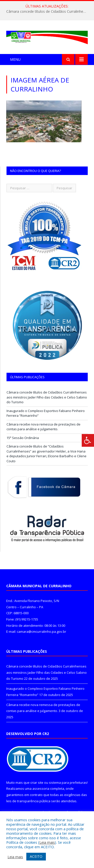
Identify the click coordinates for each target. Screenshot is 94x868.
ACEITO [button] (36, 856)
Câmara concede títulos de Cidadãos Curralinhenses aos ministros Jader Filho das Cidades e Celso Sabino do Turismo (48, 11)
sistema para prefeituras (68, 782)
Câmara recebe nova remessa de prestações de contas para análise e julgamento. (43, 427)
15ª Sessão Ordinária (23, 438)
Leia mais (47, 842)
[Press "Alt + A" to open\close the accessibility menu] (88, 440)
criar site (37, 782)
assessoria (41, 788)
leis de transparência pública (28, 801)
